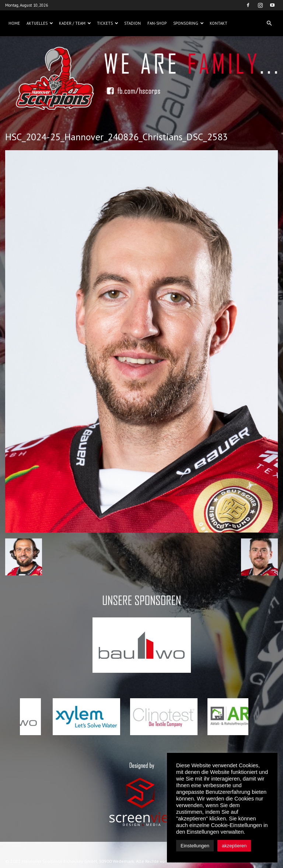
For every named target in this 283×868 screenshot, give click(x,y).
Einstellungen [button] (195, 846)
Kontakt (219, 23)
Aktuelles (40, 23)
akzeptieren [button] (234, 846)
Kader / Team (75, 23)
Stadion (132, 23)
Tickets (108, 23)
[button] (269, 23)
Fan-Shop (157, 23)
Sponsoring (188, 23)
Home (14, 23)
